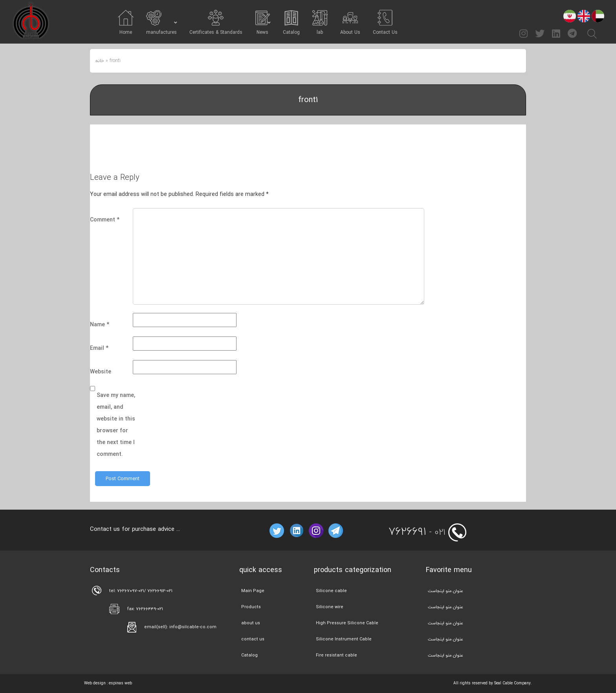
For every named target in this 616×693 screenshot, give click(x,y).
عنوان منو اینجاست (445, 591)
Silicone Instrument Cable (344, 639)
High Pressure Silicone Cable (347, 623)
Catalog (249, 655)
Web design (95, 683)
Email (99, 348)
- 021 (417, 532)
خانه (100, 61)
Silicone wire (330, 607)
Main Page (253, 591)
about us (251, 623)
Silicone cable (331, 591)
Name (100, 325)
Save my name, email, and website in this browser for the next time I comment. (116, 425)
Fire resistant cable (336, 655)
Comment (105, 220)
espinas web (120, 683)
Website (101, 372)
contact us (253, 639)
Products (251, 607)
